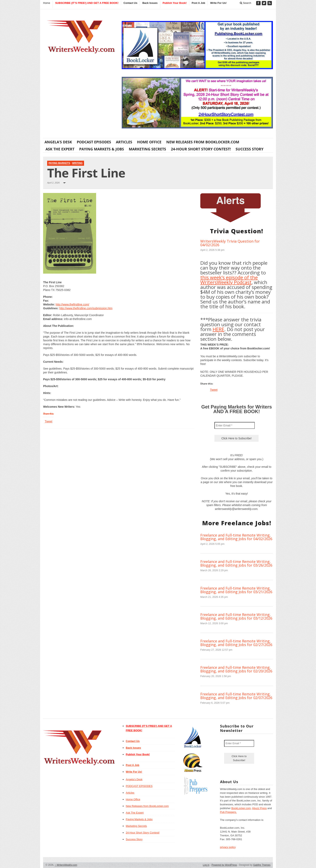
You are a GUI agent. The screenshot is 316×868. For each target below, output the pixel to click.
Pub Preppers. (228, 812)
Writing (77, 163)
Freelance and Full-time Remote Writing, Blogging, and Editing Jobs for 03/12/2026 (236, 616)
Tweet (48, 421)
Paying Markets (59, 163)
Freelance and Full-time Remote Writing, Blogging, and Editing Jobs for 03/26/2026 (236, 563)
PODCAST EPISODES (94, 142)
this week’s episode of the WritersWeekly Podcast (229, 280)
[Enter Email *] (235, 425)
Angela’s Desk (58, 142)
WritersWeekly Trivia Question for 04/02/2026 (230, 243)
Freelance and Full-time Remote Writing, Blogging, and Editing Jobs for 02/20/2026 (236, 669)
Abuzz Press (259, 808)
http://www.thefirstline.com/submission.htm (86, 308)
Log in (206, 865)
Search (246, 3)
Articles (124, 142)
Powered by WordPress (224, 865)
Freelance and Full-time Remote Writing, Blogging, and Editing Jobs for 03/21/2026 (236, 590)
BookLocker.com (241, 808)
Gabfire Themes (262, 865)
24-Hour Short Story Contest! (201, 149)
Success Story (249, 149)
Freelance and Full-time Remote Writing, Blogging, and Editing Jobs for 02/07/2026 (236, 696)
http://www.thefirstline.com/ (72, 304)
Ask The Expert (60, 149)
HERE (218, 329)
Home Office (149, 142)
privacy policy (228, 847)
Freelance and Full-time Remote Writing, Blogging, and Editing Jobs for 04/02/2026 (236, 537)
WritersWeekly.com (66, 865)
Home (47, 3)
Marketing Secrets (147, 149)
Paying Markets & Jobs (102, 149)
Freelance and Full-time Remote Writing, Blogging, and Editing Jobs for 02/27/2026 (236, 643)
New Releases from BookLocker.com (203, 142)
